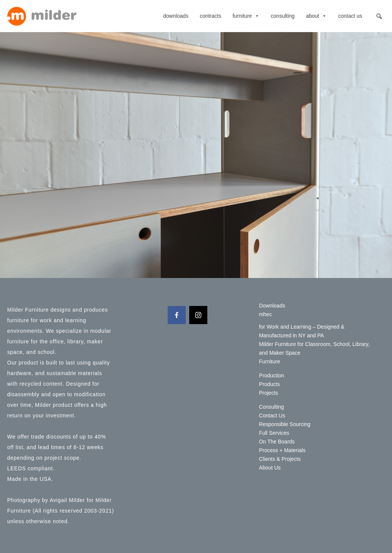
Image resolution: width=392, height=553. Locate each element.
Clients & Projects (280, 459)
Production (272, 375)
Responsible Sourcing (285, 424)
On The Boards (277, 442)
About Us (270, 468)
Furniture (246, 16)
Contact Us (350, 16)
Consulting (283, 16)
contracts (211, 16)
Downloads (176, 16)
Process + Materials (282, 450)
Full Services (274, 433)
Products (269, 384)
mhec (265, 314)
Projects (269, 393)
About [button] (316, 16)
